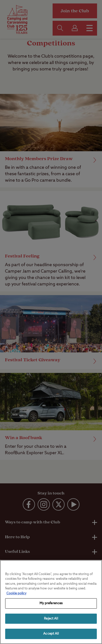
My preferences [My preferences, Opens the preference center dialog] (51, 603)
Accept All (51, 634)
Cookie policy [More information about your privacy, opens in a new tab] (16, 593)
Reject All (51, 619)
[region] (51, 602)
